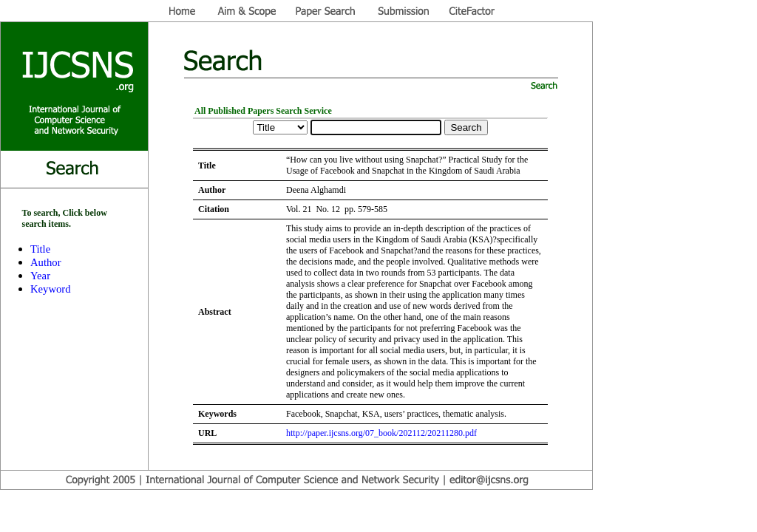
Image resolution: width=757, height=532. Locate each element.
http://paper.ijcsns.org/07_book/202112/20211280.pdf (381, 433)
